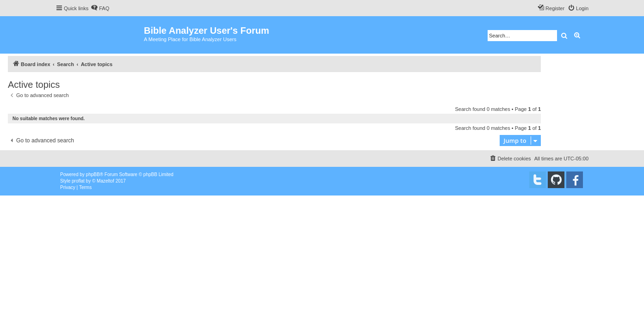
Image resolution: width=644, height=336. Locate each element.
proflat (78, 181)
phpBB (93, 174)
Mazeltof (105, 181)
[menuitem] (100, 8)
